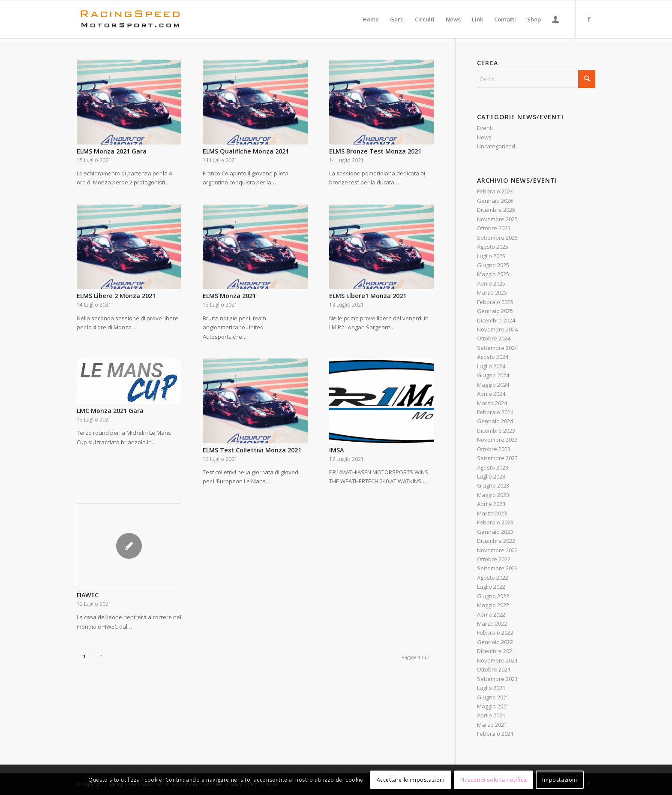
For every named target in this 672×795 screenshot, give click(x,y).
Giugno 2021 (493, 697)
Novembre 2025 (497, 219)
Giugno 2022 (493, 596)
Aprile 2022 (491, 614)
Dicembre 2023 (496, 431)
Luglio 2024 (491, 366)
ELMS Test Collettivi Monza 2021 (252, 450)
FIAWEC (88, 595)
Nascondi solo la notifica (493, 780)
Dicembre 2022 (496, 541)
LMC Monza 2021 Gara (110, 411)
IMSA (336, 450)
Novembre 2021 (497, 660)
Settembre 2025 (497, 238)
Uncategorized (496, 146)
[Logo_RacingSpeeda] (130, 19)
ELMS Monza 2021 (229, 296)
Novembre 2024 (497, 329)
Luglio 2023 (491, 476)
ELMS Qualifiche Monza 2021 (246, 151)
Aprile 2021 (491, 715)
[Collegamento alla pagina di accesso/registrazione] (555, 19)
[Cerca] (536, 79)
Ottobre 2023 (494, 449)
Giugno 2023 (493, 485)
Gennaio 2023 (495, 532)
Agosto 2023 (493, 467)
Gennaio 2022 (495, 642)
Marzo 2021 (492, 725)
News (484, 137)
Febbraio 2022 (495, 632)
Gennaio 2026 (495, 201)
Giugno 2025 (493, 265)
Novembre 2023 (497, 440)
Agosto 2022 (493, 578)
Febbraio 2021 (495, 734)
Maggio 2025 (493, 274)
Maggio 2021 (493, 706)
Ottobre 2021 (494, 669)
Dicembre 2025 (496, 210)
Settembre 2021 (497, 679)
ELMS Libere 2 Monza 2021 (116, 296)
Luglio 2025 (491, 256)
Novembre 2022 (497, 550)
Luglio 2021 (491, 688)
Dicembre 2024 (496, 320)
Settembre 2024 (497, 348)
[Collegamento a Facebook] (589, 19)
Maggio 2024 (493, 385)
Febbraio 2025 (495, 302)
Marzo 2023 (492, 513)
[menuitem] (371, 19)
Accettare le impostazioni (411, 780)
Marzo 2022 (492, 623)
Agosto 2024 (493, 357)
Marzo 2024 (492, 403)
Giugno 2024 (493, 375)
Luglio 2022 (491, 587)
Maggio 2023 (493, 495)
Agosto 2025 (493, 247)
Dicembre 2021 (496, 651)
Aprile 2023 (491, 504)
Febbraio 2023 (495, 522)
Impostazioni (559, 780)
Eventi (485, 128)
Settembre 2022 (497, 568)
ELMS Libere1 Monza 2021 (368, 296)
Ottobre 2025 (494, 228)
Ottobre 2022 (494, 559)
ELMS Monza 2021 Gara (112, 151)
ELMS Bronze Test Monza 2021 (375, 151)
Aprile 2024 (491, 394)
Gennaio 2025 (495, 311)
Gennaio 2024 (495, 421)
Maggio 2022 (493, 605)
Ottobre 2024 (494, 338)
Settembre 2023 (497, 458)
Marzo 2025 (492, 292)
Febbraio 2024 (495, 412)
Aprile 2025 (491, 283)
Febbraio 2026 (495, 191)
